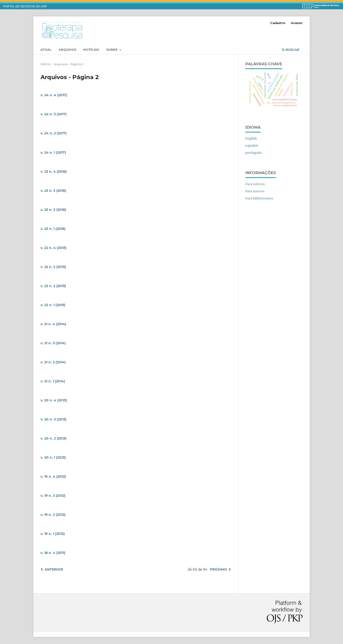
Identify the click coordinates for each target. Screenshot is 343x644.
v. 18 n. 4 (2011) (53, 553)
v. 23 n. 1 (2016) (53, 229)
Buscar (291, 50)
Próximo (218, 569)
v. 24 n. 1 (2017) (53, 152)
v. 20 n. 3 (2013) (53, 419)
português (254, 153)
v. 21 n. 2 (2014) (53, 362)
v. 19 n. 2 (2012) (53, 515)
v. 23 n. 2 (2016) (53, 210)
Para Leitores (255, 184)
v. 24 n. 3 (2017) (54, 114)
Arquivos (67, 50)
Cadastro (278, 23)
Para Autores (255, 191)
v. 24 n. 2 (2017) (54, 133)
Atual (46, 50)
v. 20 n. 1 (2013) (53, 457)
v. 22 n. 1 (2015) (53, 305)
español (252, 145)
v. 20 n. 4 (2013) (54, 400)
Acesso (297, 23)
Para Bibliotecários (259, 198)
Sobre (112, 50)
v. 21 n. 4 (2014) (53, 324)
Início (46, 64)
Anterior (54, 569)
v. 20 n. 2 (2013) (53, 438)
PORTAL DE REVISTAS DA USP (25, 6)
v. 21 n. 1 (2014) (53, 381)
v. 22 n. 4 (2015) (53, 248)
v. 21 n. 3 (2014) (53, 343)
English (251, 138)
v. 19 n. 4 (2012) (53, 477)
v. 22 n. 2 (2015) (53, 286)
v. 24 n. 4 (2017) (54, 95)
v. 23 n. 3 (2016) (53, 191)
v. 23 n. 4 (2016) (54, 172)
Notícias (91, 50)
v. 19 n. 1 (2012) (53, 534)
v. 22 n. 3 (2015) (53, 267)
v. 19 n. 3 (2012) (53, 496)
